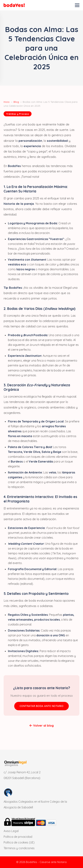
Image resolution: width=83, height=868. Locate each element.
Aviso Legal (11, 831)
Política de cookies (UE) (19, 842)
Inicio (7, 102)
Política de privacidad (18, 837)
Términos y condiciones (19, 848)
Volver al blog (42, 725)
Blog (16, 102)
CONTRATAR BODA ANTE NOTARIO (42, 706)
